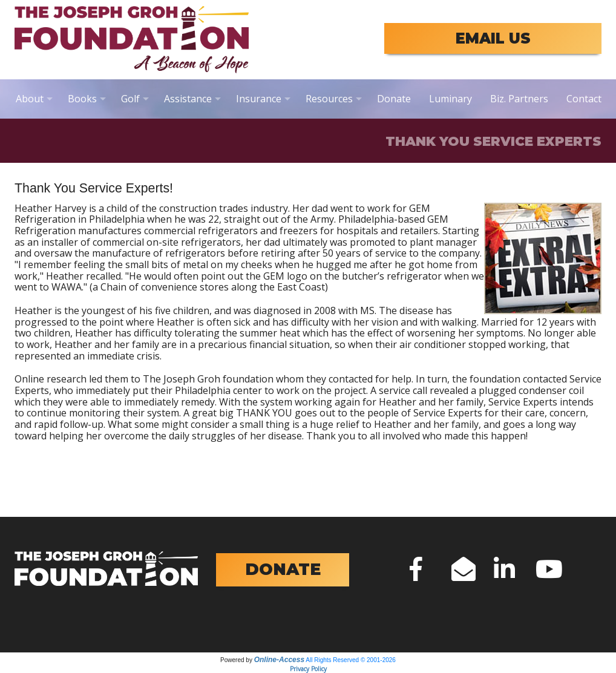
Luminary (451, 99)
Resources (329, 99)
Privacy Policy (308, 669)
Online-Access (279, 660)
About (30, 99)
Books (82, 99)
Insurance (259, 99)
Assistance (188, 99)
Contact (584, 99)
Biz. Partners (519, 99)
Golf (130, 99)
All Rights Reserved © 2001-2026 (351, 660)
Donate (394, 99)
